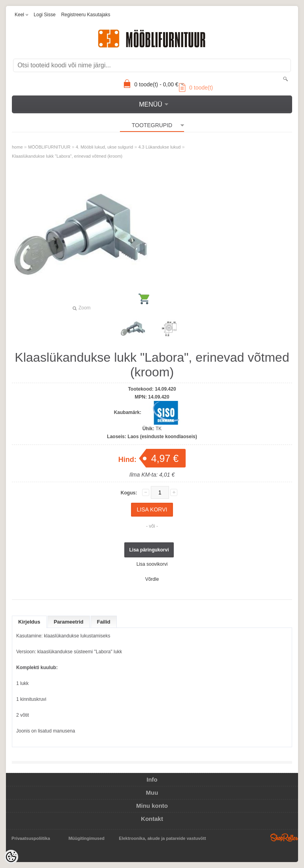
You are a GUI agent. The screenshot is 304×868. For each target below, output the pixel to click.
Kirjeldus (29, 622)
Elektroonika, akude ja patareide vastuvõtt (162, 838)
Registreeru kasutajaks (85, 15)
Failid (104, 622)
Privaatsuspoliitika (31, 838)
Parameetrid (69, 622)
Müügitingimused (86, 838)
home (17, 147)
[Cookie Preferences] (11, 857)
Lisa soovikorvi (152, 564)
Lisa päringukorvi (149, 550)
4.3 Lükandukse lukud (159, 147)
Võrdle (152, 579)
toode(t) (196, 88)
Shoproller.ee (284, 837)
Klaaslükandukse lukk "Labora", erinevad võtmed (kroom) (67, 156)
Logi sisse (45, 15)
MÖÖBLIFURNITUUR (49, 147)
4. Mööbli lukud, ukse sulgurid (104, 147)
